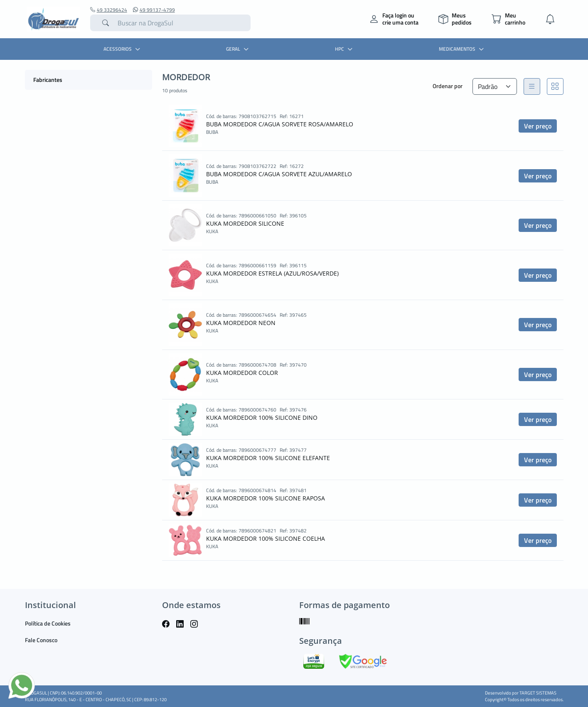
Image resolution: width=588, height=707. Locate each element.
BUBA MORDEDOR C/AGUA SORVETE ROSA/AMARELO (280, 124)
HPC (345, 49)
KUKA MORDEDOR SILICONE (245, 223)
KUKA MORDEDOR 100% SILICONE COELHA (266, 538)
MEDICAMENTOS (462, 49)
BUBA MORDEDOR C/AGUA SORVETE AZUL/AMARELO (279, 174)
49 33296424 (109, 10)
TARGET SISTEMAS (538, 693)
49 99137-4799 (154, 10)
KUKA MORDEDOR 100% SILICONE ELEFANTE (268, 458)
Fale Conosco (41, 640)
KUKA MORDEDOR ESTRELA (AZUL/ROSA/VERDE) (272, 273)
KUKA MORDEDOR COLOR (242, 373)
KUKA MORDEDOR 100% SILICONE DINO (262, 418)
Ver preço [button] (538, 126)
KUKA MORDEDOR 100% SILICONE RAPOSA (266, 498)
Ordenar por (448, 86)
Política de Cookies (48, 623)
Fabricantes (48, 80)
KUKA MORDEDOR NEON (241, 323)
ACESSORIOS (123, 49)
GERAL (238, 49)
